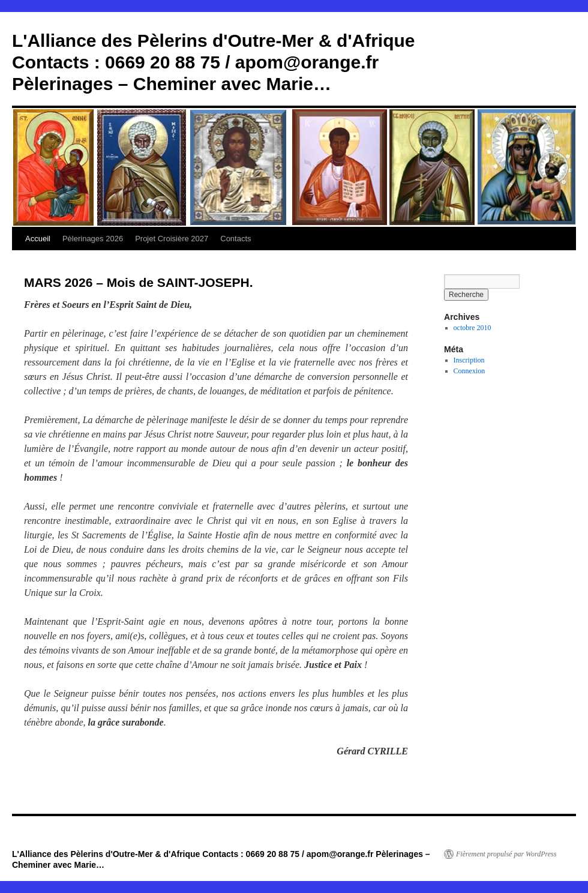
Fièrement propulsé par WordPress (506, 854)
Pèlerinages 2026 (93, 239)
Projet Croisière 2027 (172, 239)
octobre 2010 (472, 328)
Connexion (469, 371)
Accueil (38, 239)
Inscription (469, 360)
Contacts (235, 239)
